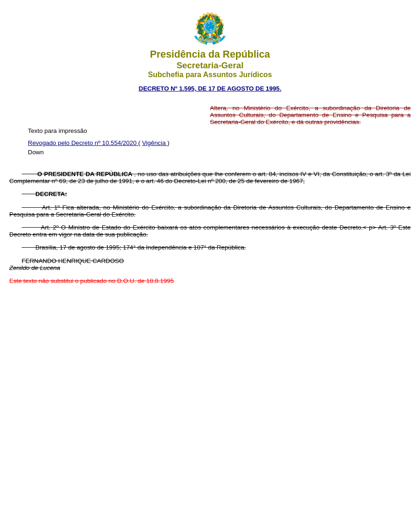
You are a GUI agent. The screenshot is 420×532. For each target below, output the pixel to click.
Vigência (155, 143)
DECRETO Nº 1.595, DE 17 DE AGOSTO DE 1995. (210, 89)
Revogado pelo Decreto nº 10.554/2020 (83, 143)
